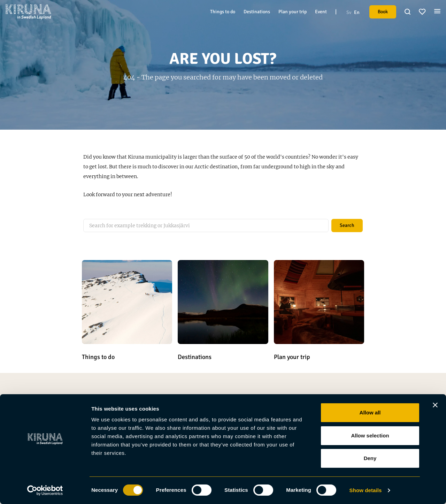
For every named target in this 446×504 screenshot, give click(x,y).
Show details (366, 490)
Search (347, 225)
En (357, 12)
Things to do (223, 12)
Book (383, 12)
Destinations (257, 12)
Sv (349, 12)
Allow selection (370, 436)
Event (321, 12)
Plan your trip (293, 12)
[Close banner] (435, 405)
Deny (370, 458)
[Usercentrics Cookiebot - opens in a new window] (45, 490)
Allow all (370, 413)
